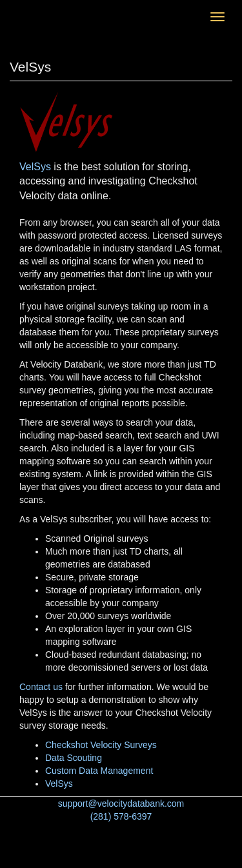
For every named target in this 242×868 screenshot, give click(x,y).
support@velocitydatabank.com (121, 804)
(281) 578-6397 (121, 816)
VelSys (35, 167)
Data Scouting (74, 758)
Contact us (41, 687)
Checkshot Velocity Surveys (101, 745)
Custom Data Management (99, 771)
